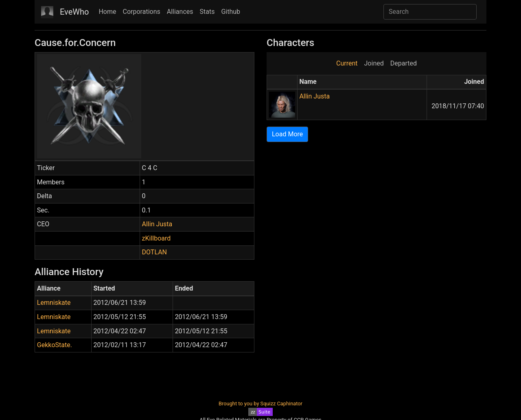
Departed (404, 63)
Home (107, 12)
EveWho (74, 12)
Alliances (180, 12)
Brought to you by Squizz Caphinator (260, 404)
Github (231, 12)
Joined (374, 63)
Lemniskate (54, 303)
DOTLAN (154, 252)
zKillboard (157, 238)
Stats (207, 12)
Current (347, 63)
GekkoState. (55, 345)
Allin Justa (157, 224)
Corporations (142, 12)
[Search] (430, 12)
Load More (287, 134)
